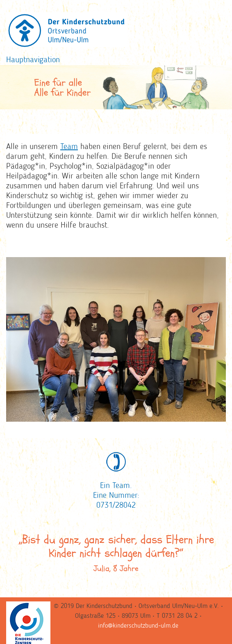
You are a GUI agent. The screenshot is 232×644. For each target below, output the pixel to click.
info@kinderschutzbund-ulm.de (138, 626)
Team (69, 147)
